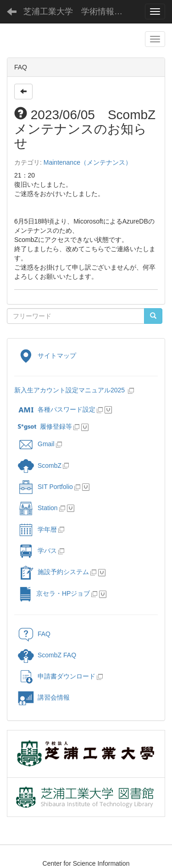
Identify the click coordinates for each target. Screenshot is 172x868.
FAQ (34, 634)
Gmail (36, 444)
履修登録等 (45, 426)
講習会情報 (44, 697)
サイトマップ (47, 356)
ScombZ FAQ (47, 655)
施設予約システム (53, 572)
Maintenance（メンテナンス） (88, 162)
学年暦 (37, 529)
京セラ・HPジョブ (54, 593)
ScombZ (50, 466)
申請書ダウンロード (57, 676)
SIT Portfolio (45, 487)
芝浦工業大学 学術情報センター (80, 11)
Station (38, 508)
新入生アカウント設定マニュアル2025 (70, 390)
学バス (37, 551)
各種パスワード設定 (57, 409)
